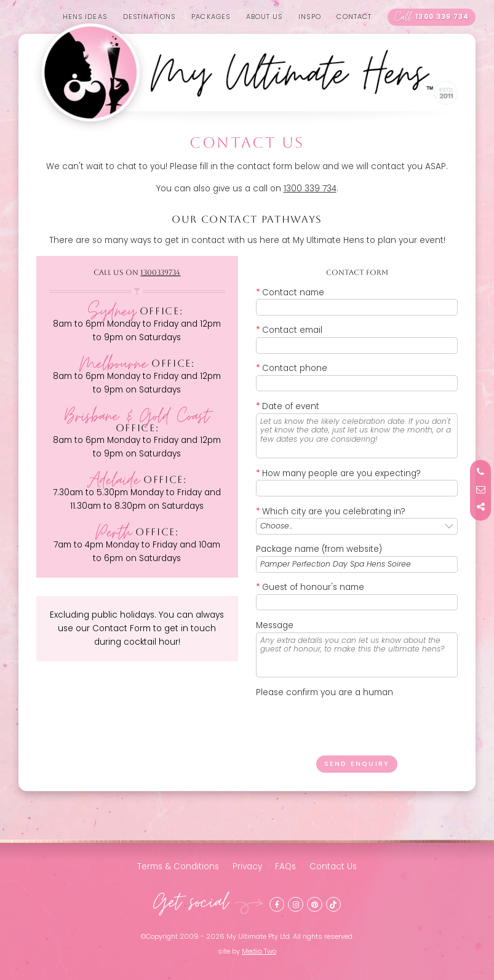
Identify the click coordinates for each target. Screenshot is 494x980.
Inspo (309, 17)
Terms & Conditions (178, 866)
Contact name (290, 293)
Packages (211, 17)
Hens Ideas (85, 17)
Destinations (149, 17)
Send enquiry (357, 764)
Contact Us (333, 866)
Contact (354, 17)
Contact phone (292, 368)
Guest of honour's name (310, 587)
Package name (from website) (319, 549)
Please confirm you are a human (325, 692)
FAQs (285, 866)
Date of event (288, 406)
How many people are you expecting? (338, 473)
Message (275, 625)
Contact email (289, 330)
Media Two (259, 951)
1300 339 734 (432, 17)
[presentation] (349, 723)
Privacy (247, 866)
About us (265, 17)
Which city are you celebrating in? (331, 512)
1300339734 (160, 273)
